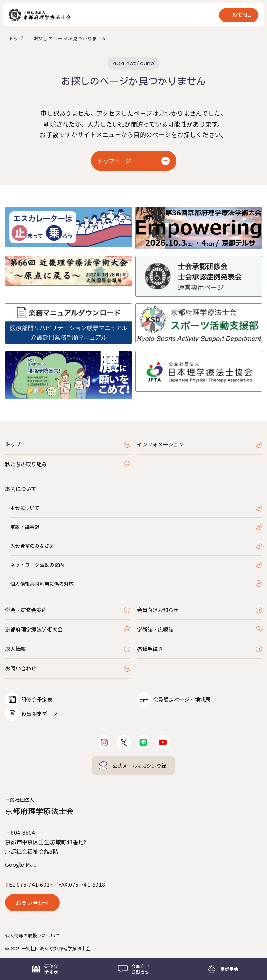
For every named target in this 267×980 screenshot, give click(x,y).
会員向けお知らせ (158, 610)
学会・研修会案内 (26, 610)
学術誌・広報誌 (155, 629)
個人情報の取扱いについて (32, 935)
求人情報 (16, 649)
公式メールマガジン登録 (139, 766)
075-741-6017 (35, 884)
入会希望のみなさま (32, 546)
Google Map (21, 864)
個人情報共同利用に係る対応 (42, 584)
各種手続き (150, 649)
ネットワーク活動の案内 (37, 565)
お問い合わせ (21, 668)
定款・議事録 (25, 527)
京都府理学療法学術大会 (34, 629)
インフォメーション (161, 444)
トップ (16, 38)
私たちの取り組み (26, 464)
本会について (25, 508)
